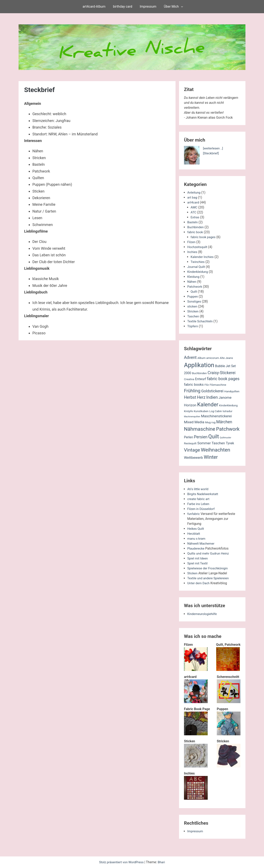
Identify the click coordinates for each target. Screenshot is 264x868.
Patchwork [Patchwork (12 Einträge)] (228, 429)
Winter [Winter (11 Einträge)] (211, 457)
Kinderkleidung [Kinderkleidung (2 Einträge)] (228, 405)
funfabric (194, 514)
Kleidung (194, 277)
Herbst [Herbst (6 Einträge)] (190, 397)
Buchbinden (196, 227)
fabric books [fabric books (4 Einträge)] (194, 384)
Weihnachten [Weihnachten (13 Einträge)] (216, 450)
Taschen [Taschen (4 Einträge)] (218, 443)
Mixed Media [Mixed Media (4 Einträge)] (194, 422)
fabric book (196, 232)
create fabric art (199, 499)
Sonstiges (195, 301)
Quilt (194, 292)
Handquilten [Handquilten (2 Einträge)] (232, 391)
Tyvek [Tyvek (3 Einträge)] (230, 443)
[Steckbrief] (211, 153)
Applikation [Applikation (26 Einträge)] (199, 365)
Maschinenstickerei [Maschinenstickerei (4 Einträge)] (216, 416)
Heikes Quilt (196, 529)
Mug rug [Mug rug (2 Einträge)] (210, 422)
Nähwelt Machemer (202, 543)
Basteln (193, 222)
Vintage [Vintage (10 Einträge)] (192, 450)
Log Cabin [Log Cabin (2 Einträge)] (216, 411)
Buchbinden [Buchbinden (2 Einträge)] (199, 373)
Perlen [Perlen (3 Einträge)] (189, 437)
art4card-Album (94, 7)
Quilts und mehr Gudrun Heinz (209, 553)
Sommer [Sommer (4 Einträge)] (204, 443)
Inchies (193, 252)
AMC (194, 207)
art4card (193, 202)
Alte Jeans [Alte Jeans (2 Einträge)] (226, 358)
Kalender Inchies (203, 257)
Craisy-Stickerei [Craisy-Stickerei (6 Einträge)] (222, 373)
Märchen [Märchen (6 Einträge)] (224, 422)
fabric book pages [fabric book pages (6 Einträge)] (223, 379)
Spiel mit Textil (198, 563)
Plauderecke (196, 548)
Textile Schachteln (201, 321)
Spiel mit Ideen (198, 558)
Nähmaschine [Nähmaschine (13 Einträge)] (200, 429)
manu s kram (197, 539)
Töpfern (193, 326)
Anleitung (194, 192)
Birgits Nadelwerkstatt (204, 494)
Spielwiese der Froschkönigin (209, 568)
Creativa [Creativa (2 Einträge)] (189, 379)
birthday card (123, 7)
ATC (194, 212)
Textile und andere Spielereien (209, 578)
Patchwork (195, 287)
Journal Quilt (197, 267)
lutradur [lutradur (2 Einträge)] (228, 411)
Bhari (163, 862)
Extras (195, 217)
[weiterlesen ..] (213, 148)
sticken (193, 306)
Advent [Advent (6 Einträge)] (190, 358)
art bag (192, 197)
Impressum (148, 7)
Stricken (193, 311)
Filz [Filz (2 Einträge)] (207, 385)
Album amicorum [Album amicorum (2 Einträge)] (208, 358)
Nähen (192, 282)
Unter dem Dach (199, 583)
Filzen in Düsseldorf (202, 509)
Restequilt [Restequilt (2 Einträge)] (190, 443)
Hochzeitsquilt (198, 247)
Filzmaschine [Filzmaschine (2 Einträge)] (218, 385)
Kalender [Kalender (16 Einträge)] (208, 404)
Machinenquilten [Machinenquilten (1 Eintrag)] (192, 417)
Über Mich (171, 7)
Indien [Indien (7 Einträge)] (212, 397)
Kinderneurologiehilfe (203, 614)
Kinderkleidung (198, 272)
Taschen (193, 316)
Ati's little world (198, 489)
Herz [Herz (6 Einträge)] (201, 397)
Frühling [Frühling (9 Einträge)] (192, 391)
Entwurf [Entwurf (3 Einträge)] (201, 379)
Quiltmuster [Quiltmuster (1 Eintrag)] (226, 438)
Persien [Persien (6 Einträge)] (201, 437)
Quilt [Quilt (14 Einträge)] (214, 437)
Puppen (193, 296)
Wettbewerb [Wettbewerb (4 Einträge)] (193, 458)
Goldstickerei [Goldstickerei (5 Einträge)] (212, 391)
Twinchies (198, 262)
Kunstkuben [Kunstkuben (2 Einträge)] (201, 411)
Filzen (192, 242)
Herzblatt (194, 534)
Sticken (193, 573)
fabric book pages (204, 237)
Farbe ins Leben (199, 504)
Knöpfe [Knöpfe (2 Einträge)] (188, 411)
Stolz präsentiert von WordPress (121, 862)
